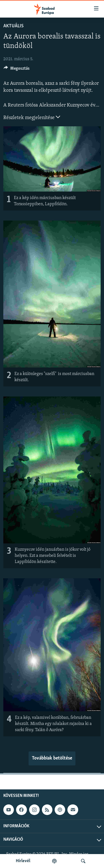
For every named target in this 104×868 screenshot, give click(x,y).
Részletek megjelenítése (32, 117)
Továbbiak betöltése (52, 758)
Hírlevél (23, 861)
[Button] (17, 70)
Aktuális (13, 26)
